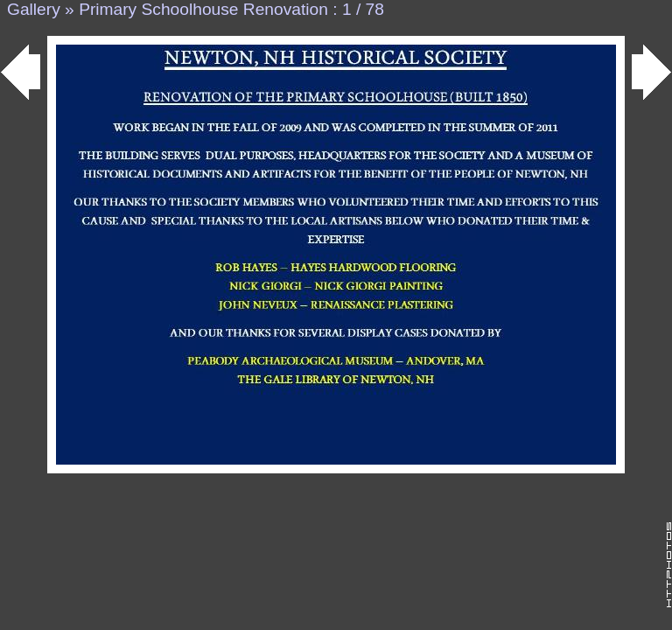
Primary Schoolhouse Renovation (203, 9)
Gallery (34, 9)
